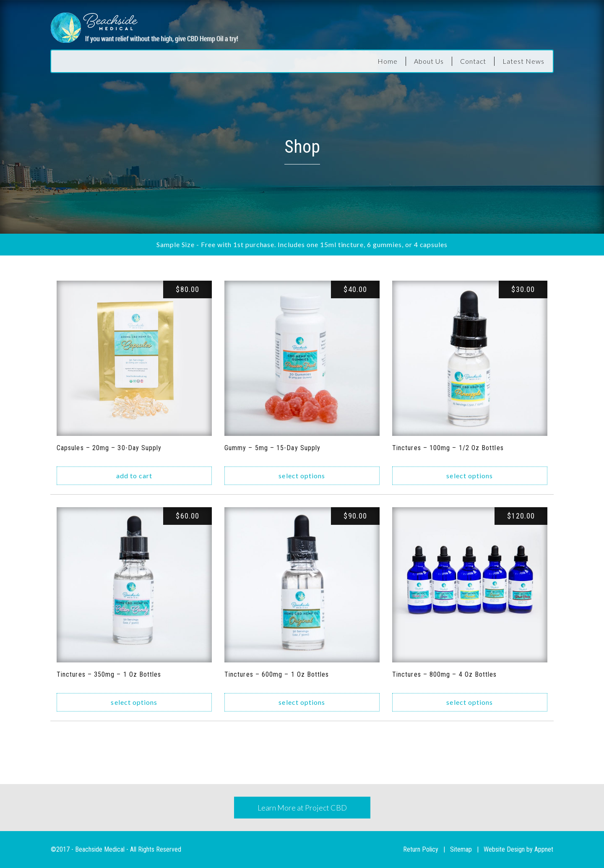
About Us (429, 61)
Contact (473, 61)
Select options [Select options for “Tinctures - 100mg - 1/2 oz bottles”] (470, 476)
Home (388, 61)
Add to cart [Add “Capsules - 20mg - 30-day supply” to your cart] (134, 476)
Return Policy (421, 849)
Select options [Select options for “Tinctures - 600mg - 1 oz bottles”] (302, 702)
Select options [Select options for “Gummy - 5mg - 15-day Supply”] (302, 476)
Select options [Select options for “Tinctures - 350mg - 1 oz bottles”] (134, 702)
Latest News (523, 61)
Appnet (544, 849)
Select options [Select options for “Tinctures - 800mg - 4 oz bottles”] (470, 702)
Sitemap (461, 849)
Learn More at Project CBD (302, 808)
